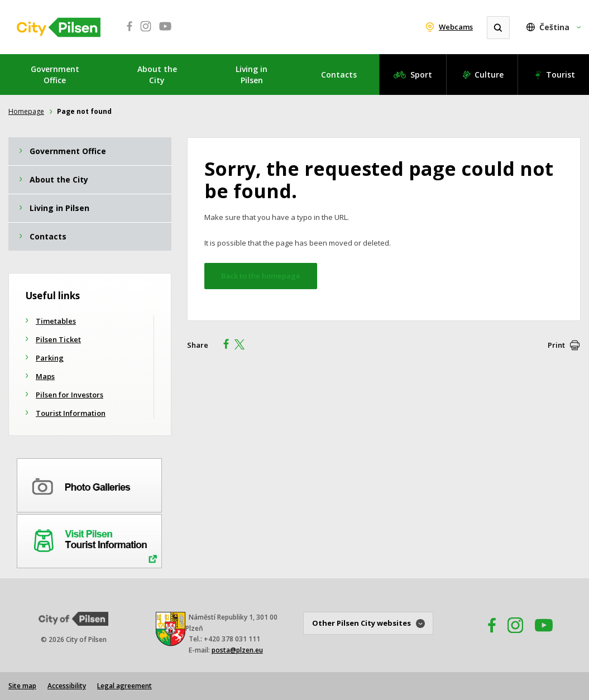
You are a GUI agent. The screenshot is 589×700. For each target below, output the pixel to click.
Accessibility (67, 686)
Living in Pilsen (252, 75)
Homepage (26, 111)
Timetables (56, 321)
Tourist (561, 75)
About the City (157, 75)
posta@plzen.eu (237, 650)
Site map (22, 686)
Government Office (55, 75)
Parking (50, 358)
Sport (421, 75)
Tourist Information (71, 413)
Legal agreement (124, 686)
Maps (45, 376)
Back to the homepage (261, 276)
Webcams (456, 27)
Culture (489, 75)
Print (556, 345)
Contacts (339, 75)
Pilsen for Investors (70, 395)
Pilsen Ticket (58, 339)
